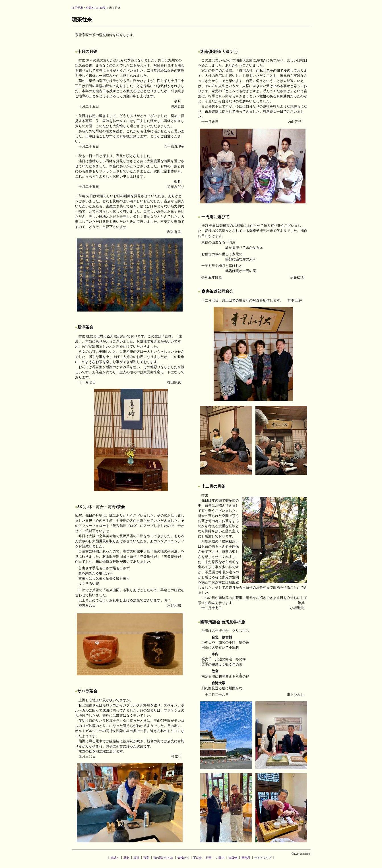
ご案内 (220, 858)
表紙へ (115, 858)
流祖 (136, 858)
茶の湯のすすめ (163, 858)
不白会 (197, 858)
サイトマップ (263, 858)
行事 (209, 858)
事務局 (246, 858)
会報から (183, 858)
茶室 (146, 858)
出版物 (233, 858)
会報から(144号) (96, 8)
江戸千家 (77, 8)
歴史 (126, 858)
